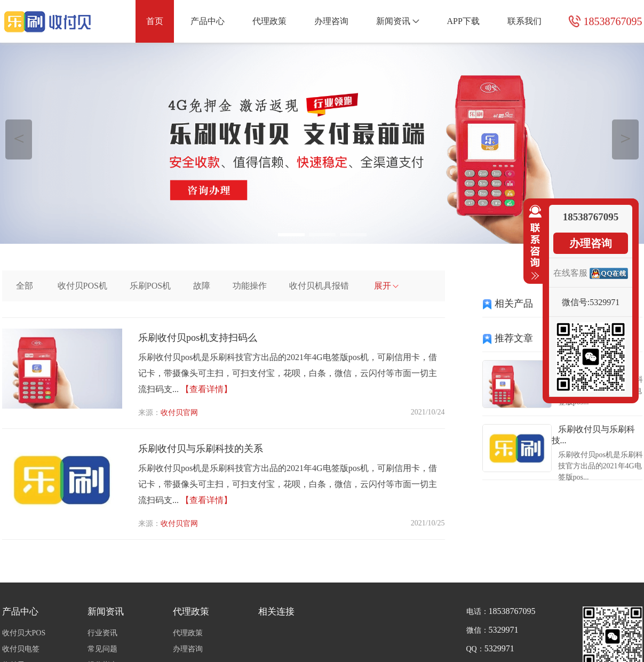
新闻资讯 (398, 21)
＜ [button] (19, 138)
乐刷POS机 (150, 286)
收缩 (533, 243)
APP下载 (463, 21)
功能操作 (250, 286)
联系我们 (524, 21)
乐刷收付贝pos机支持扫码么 (198, 338)
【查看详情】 (206, 389)
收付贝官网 (179, 413)
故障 (202, 286)
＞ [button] (626, 138)
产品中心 (208, 21)
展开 (387, 286)
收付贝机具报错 (319, 286)
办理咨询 (331, 21)
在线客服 (570, 273)
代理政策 (269, 21)
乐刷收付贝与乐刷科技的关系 (201, 449)
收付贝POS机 (82, 286)
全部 (25, 286)
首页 (155, 21)
